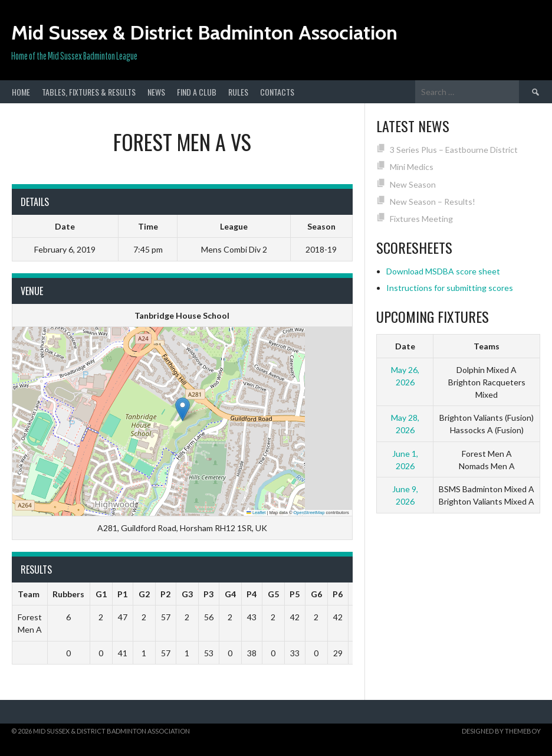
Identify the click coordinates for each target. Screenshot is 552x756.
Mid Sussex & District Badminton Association (204, 32)
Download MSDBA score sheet (443, 271)
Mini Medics (412, 167)
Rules (238, 92)
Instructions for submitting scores (450, 288)
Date (405, 346)
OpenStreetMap (309, 513)
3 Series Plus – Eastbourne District (454, 150)
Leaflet (256, 513)
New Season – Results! (433, 202)
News (156, 92)
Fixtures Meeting (421, 219)
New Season (413, 184)
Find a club (197, 92)
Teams (487, 346)
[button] (183, 409)
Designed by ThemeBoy (501, 731)
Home (21, 92)
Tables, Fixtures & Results (89, 92)
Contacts (277, 92)
